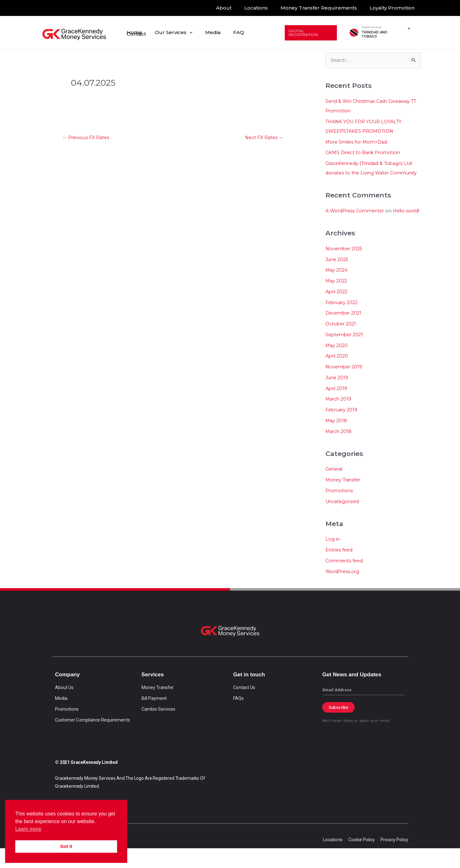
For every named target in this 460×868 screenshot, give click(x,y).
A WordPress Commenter (357, 221)
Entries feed (340, 569)
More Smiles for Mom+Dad (358, 142)
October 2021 (342, 343)
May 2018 (337, 440)
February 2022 (343, 322)
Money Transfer (344, 499)
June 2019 (338, 397)
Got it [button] (66, 846)
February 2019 (343, 429)
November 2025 (345, 268)
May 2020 (337, 365)
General (335, 489)
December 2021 (345, 333)
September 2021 (346, 354)
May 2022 (337, 300)
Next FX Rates (263, 138)
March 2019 (339, 419)
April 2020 (338, 376)
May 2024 (337, 290)
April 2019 (337, 408)
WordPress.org (343, 591)
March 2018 (339, 451)
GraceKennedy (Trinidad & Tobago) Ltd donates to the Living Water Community (372, 173)
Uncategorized (344, 521)
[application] (196, 33)
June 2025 (338, 279)
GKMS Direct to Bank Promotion (365, 153)
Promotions (340, 510)
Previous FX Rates (87, 138)
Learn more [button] (28, 829)
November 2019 (345, 386)
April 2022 (338, 311)
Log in (333, 559)
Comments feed (345, 580)
